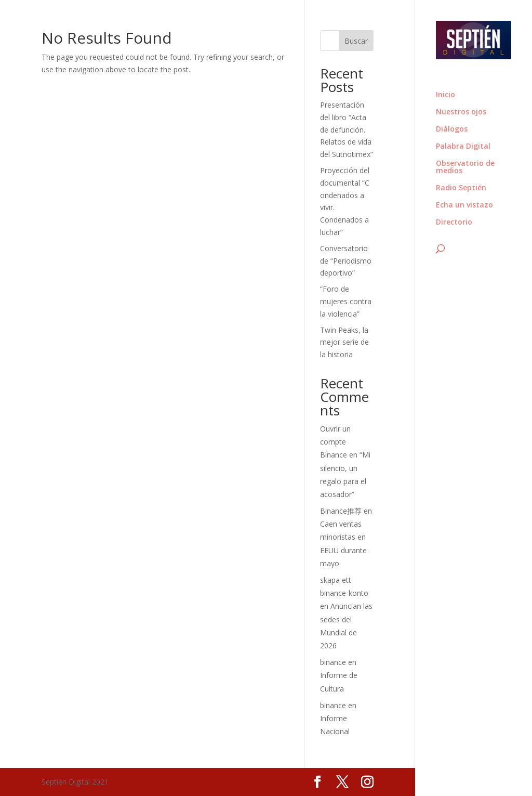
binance (333, 662)
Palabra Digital (463, 147)
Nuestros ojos (461, 112)
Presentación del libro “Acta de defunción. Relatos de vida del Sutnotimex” (347, 129)
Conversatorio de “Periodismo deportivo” (346, 261)
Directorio (454, 223)
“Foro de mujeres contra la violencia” (346, 301)
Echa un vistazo (464, 205)
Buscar (356, 41)
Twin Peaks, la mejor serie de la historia (344, 342)
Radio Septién (461, 188)
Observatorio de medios (465, 167)
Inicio (445, 95)
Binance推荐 (341, 511)
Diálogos (452, 129)
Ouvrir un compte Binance (335, 442)
